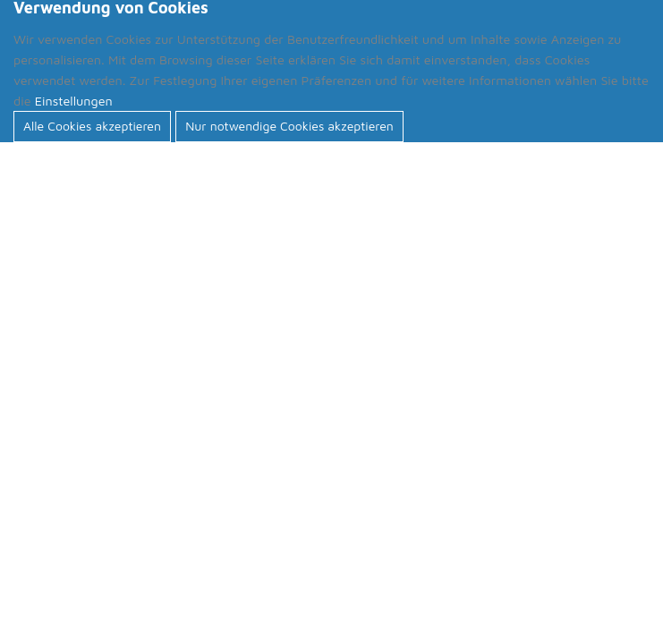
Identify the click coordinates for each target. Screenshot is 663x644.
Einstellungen (74, 101)
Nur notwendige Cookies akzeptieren (289, 126)
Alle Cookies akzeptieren (92, 126)
